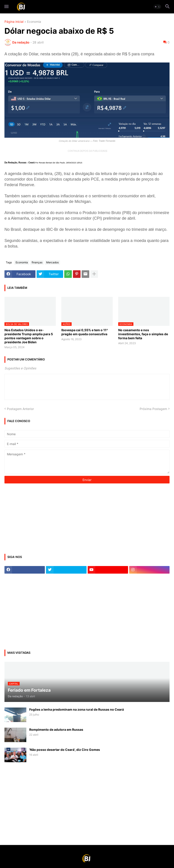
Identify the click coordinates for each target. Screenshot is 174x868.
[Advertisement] (38, 518)
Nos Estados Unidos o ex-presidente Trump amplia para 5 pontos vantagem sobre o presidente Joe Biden (29, 336)
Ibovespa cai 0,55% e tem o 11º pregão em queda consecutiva (85, 332)
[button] (6, 7)
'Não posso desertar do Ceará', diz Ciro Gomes (65, 750)
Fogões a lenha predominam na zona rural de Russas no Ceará (77, 709)
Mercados (52, 262)
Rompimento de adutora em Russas (56, 730)
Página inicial (14, 22)
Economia (34, 22)
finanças (37, 262)
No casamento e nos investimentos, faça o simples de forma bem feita (143, 334)
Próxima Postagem (153, 409)
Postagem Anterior (20, 409)
